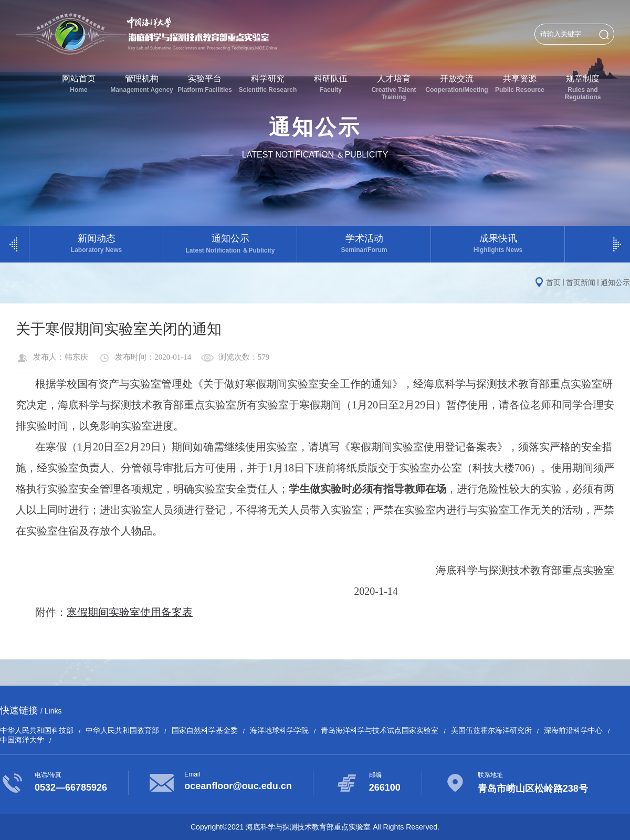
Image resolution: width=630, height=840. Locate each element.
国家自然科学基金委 (205, 730)
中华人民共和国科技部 (37, 730)
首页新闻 (581, 282)
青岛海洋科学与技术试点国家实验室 (380, 730)
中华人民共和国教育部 (122, 730)
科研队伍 (331, 84)
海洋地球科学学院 (279, 730)
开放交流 (457, 84)
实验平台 (205, 84)
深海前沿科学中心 (573, 730)
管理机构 (142, 84)
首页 (553, 282)
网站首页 (79, 84)
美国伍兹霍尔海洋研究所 (491, 730)
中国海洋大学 (22, 740)
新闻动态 (96, 243)
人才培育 (394, 87)
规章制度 (583, 87)
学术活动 (364, 243)
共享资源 (520, 84)
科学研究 (268, 84)
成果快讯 (498, 243)
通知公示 (230, 244)
